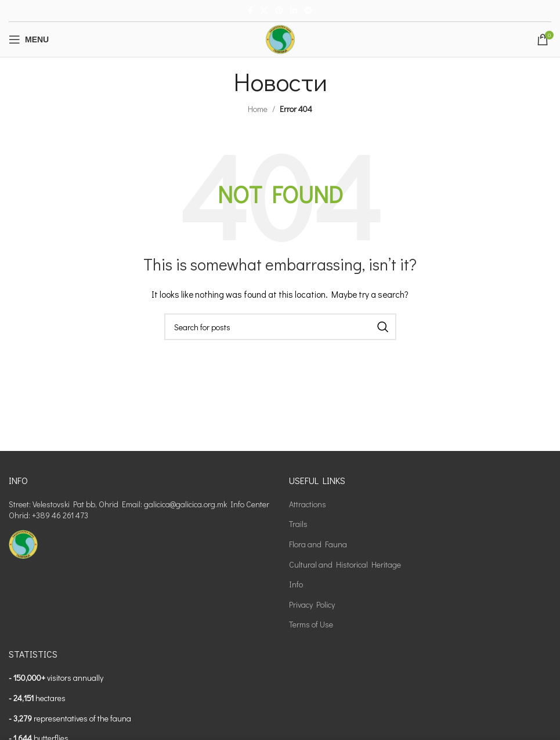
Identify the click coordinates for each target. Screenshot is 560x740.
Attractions (308, 504)
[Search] (280, 327)
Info (296, 584)
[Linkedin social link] (294, 11)
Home (258, 109)
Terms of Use (311, 624)
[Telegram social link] (308, 11)
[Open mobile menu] (29, 39)
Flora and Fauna (318, 544)
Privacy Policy (312, 604)
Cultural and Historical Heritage (345, 564)
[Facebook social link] (250, 11)
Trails (298, 524)
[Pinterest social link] (279, 11)
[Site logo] (280, 38)
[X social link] (264, 11)
